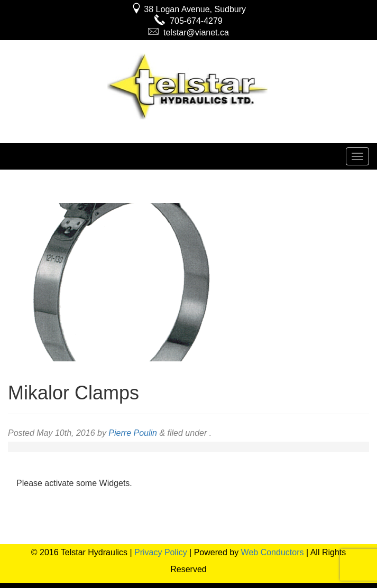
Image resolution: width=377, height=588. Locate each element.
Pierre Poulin (133, 433)
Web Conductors (273, 552)
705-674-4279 (188, 21)
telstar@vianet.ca (188, 32)
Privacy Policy (161, 552)
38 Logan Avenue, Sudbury (188, 9)
